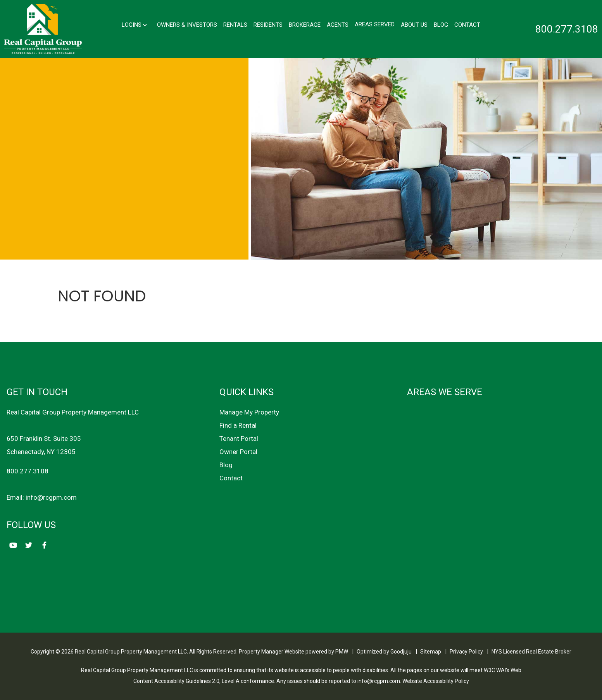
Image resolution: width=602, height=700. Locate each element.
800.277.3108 (567, 29)
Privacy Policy (466, 652)
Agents (338, 24)
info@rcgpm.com (51, 497)
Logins (134, 24)
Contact (467, 24)
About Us (414, 24)
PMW (342, 652)
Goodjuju (401, 652)
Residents (268, 24)
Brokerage (305, 24)
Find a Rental (238, 425)
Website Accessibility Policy (436, 681)
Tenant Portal (239, 439)
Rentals (235, 24)
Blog (441, 24)
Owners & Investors (187, 24)
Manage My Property (249, 412)
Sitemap (431, 652)
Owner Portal (238, 452)
